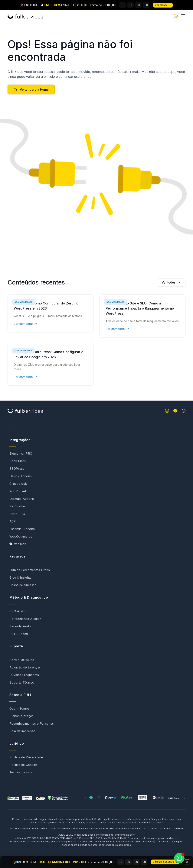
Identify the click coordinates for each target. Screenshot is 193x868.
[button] (187, 863)
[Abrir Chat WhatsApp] (179, 858)
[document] (96, 434)
